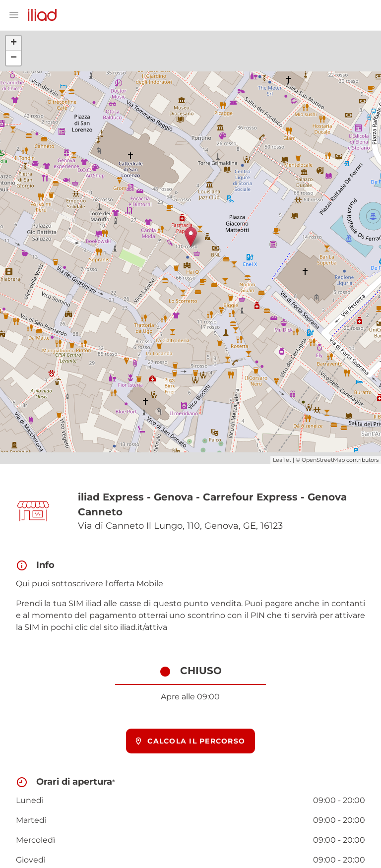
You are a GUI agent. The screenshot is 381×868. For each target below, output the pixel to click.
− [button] (14, 58)
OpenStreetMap (323, 460)
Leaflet (282, 460)
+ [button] (14, 43)
